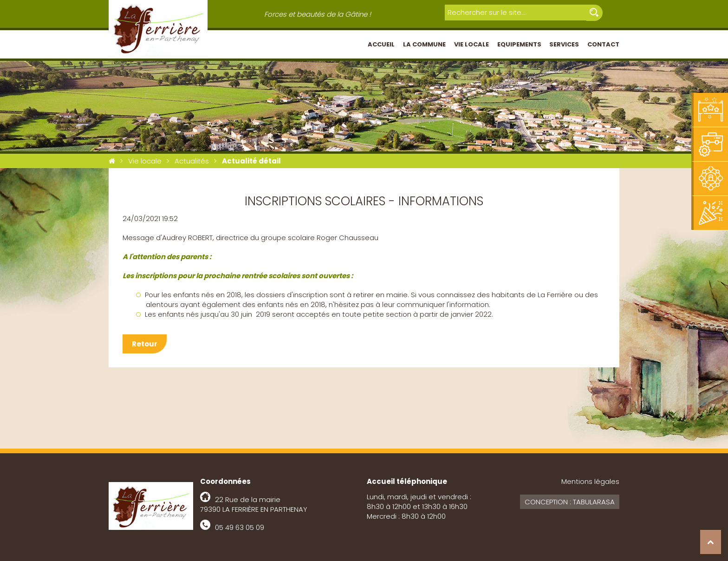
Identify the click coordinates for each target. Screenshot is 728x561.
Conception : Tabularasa (570, 502)
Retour (145, 344)
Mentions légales (590, 481)
